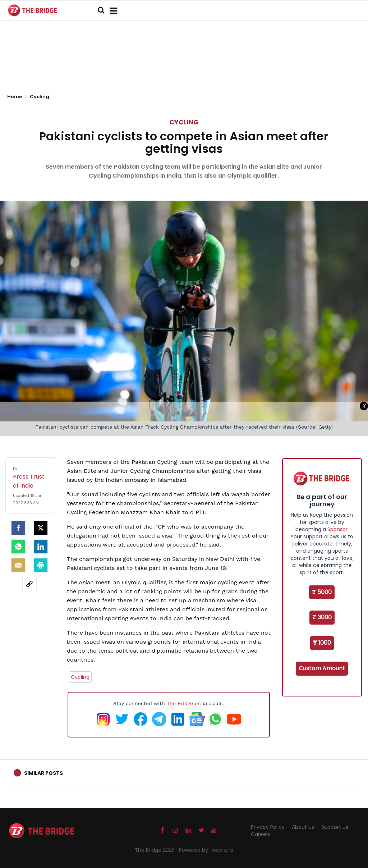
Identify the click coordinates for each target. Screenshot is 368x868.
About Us (303, 827)
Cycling (184, 122)
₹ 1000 (322, 643)
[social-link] (29, 584)
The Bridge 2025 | (157, 850)
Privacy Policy (268, 827)
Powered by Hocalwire (206, 850)
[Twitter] (41, 528)
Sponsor (337, 529)
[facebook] (18, 528)
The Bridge (180, 703)
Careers (261, 834)
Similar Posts (43, 773)
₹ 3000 (322, 617)
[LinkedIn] (41, 547)
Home (17, 97)
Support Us (335, 827)
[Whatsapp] (18, 547)
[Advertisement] (184, 65)
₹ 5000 (322, 592)
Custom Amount (322, 668)
